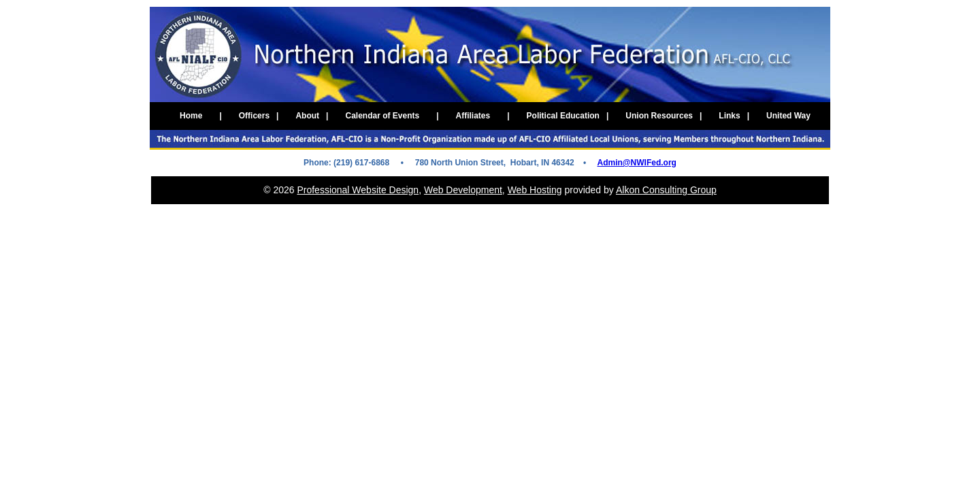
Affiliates (473, 116)
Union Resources (660, 116)
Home (191, 116)
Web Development (463, 190)
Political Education (564, 116)
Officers (255, 116)
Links (730, 116)
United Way (789, 116)
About (308, 116)
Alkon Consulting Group (666, 190)
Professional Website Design (358, 190)
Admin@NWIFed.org (637, 163)
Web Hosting (535, 190)
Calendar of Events (382, 116)
